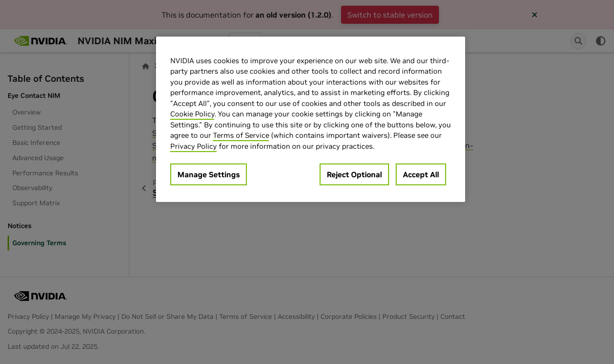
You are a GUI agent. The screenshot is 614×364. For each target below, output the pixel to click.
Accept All (421, 174)
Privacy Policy (194, 146)
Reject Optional (354, 174)
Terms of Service (241, 135)
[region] (311, 120)
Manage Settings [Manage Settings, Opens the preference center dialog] (209, 174)
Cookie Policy (192, 114)
